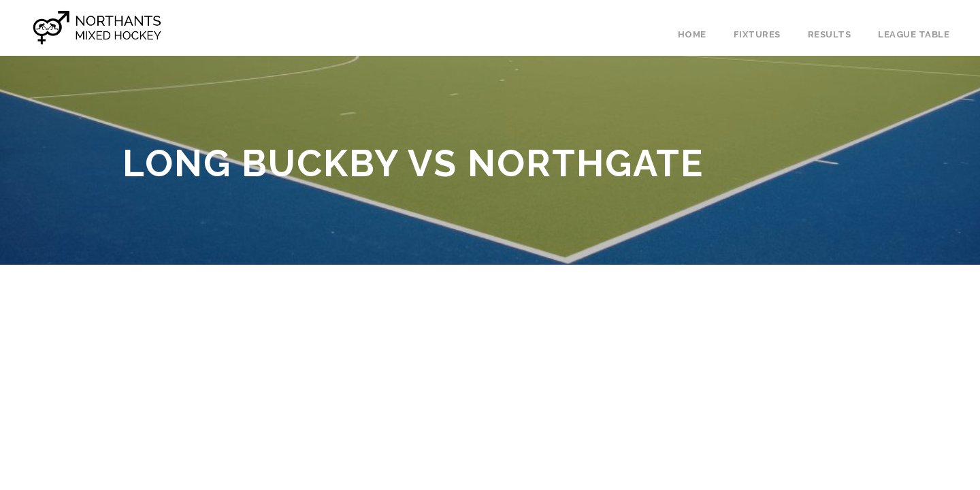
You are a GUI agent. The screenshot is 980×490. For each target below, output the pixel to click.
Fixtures (757, 34)
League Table (914, 34)
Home (692, 34)
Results (830, 34)
